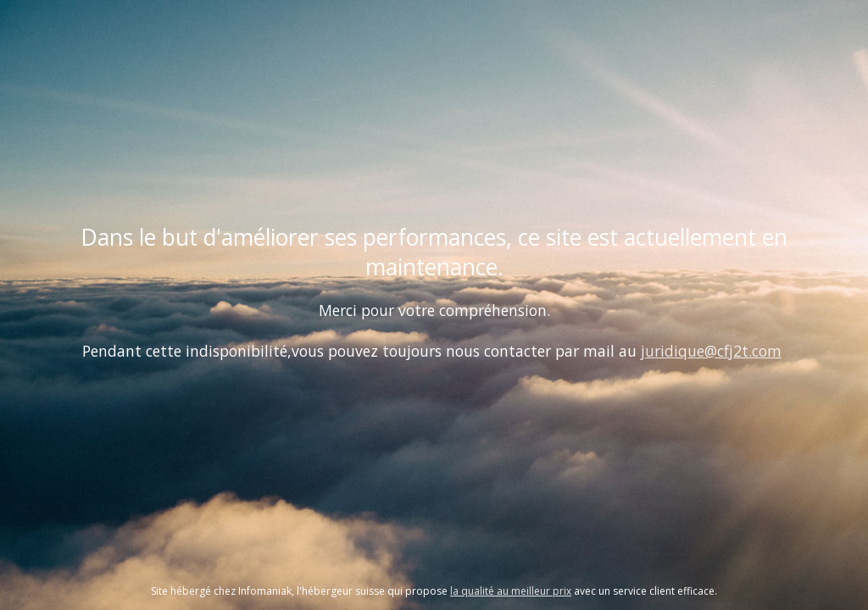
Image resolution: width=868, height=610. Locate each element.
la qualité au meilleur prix (511, 591)
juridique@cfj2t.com (711, 351)
